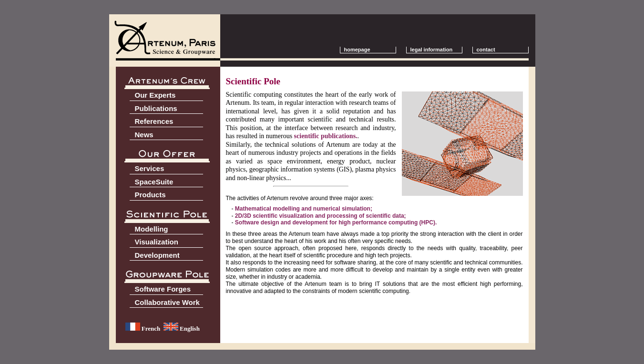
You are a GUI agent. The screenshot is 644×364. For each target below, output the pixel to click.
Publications (156, 108)
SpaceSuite (154, 182)
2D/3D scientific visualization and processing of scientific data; (321, 216)
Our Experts (155, 95)
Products (150, 195)
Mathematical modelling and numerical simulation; (304, 209)
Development (157, 255)
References (154, 121)
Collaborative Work (167, 302)
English (182, 329)
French (143, 329)
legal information (432, 50)
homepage (357, 50)
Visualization (157, 242)
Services (150, 168)
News (144, 135)
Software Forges (163, 289)
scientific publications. (326, 136)
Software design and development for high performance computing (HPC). (336, 222)
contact (490, 50)
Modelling (152, 229)
